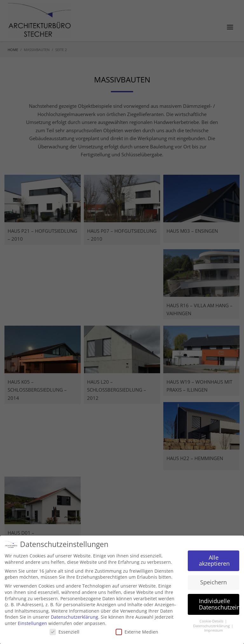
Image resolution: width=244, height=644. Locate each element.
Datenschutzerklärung (75, 617)
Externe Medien (137, 632)
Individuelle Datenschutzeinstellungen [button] (219, 604)
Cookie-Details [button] (212, 621)
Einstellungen (32, 623)
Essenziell (64, 632)
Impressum (213, 630)
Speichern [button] (213, 582)
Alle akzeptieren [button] (214, 561)
